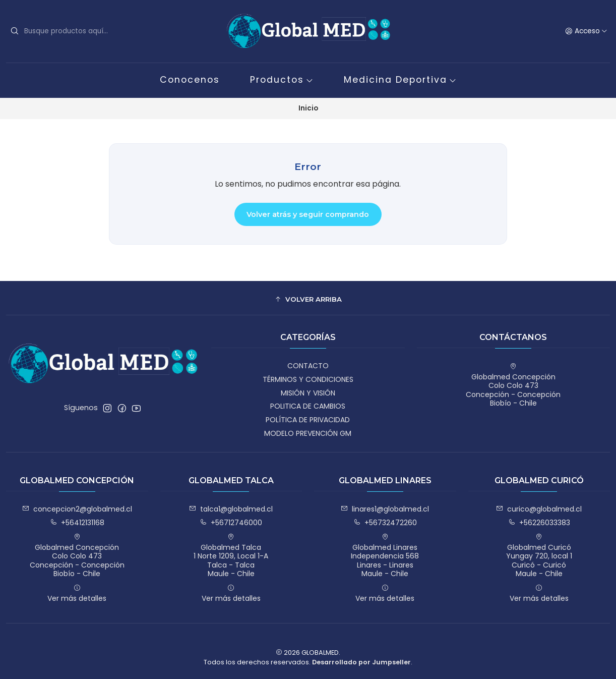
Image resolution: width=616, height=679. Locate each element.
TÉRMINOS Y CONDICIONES (308, 379)
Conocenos (190, 80)
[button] (308, 299)
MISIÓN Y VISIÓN (308, 393)
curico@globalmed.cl (539, 509)
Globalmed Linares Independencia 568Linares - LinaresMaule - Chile (385, 556)
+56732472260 (385, 523)
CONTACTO (308, 366)
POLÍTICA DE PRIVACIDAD (308, 420)
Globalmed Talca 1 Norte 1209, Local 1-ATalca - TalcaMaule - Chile (231, 556)
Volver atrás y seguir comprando (308, 214)
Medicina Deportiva (400, 80)
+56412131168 (77, 523)
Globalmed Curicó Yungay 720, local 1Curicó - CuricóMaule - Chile (539, 556)
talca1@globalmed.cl (231, 509)
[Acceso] (586, 31)
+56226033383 (539, 523)
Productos (282, 80)
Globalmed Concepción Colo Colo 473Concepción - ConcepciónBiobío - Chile (513, 386)
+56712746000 (231, 523)
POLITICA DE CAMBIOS (308, 406)
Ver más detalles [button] (77, 594)
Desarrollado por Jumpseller (361, 662)
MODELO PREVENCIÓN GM (308, 433)
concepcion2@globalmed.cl (77, 509)
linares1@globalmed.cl (385, 509)
